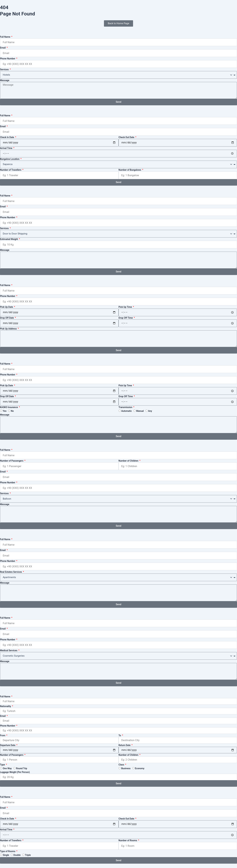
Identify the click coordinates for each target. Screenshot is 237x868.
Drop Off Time (126, 318)
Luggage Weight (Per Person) (15, 772)
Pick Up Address (9, 329)
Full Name (5, 37)
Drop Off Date (7, 318)
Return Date (125, 745)
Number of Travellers (11, 170)
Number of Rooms (128, 840)
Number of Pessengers (12, 755)
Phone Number (8, 59)
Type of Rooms (8, 851)
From (3, 735)
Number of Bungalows (130, 170)
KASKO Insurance (9, 407)
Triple (28, 855)
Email (3, 48)
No (12, 411)
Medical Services (9, 650)
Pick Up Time (126, 307)
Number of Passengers (12, 461)
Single (6, 855)
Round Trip (22, 768)
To (120, 735)
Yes (5, 411)
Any (150, 411)
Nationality (6, 706)
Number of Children (129, 461)
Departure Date (8, 745)
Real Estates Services (11, 572)
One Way (7, 768)
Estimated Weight (9, 239)
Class (122, 765)
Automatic (126, 411)
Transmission (126, 407)
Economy (140, 768)
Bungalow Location (10, 159)
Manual (140, 411)
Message (5, 80)
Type (3, 765)
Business (126, 768)
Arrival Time (6, 148)
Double (17, 855)
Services (5, 69)
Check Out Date (127, 137)
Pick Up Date (7, 307)
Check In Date (7, 137)
